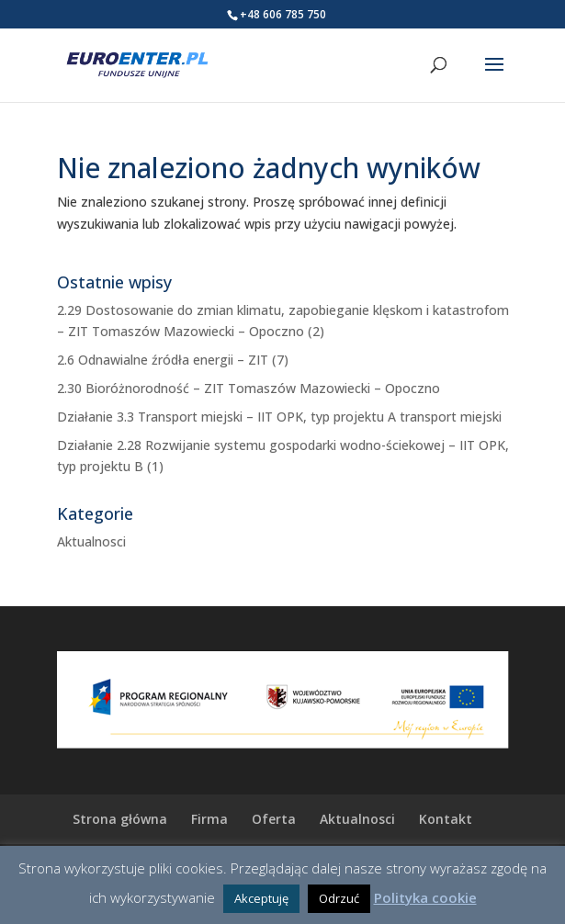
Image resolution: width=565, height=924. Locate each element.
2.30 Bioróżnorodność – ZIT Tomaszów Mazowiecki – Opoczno (249, 388)
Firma (209, 819)
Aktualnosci (91, 541)
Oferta (274, 819)
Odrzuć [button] (339, 898)
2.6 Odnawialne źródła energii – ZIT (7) (173, 360)
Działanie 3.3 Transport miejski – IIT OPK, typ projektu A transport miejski (279, 417)
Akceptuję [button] (261, 898)
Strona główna (120, 819)
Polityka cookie (425, 897)
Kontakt (446, 819)
